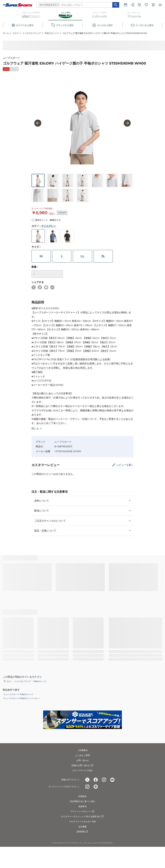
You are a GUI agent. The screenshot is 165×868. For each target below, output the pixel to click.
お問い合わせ (82, 760)
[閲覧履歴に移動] (139, 5)
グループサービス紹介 (82, 770)
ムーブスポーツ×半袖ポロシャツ (19, 694)
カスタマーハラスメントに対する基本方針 (82, 817)
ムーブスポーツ (11, 58)
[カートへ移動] (153, 5)
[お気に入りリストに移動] (146, 5)
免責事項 (82, 806)
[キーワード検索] (116, 5)
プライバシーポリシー (82, 812)
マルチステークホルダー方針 (82, 821)
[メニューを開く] (160, 5)
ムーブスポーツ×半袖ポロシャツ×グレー (23, 698)
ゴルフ (16, 33)
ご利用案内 (82, 750)
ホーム (6, 33)
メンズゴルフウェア (32, 33)
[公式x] (87, 780)
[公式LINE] (96, 787)
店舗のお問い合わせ (82, 765)
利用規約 (82, 796)
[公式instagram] (104, 780)
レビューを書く (125, 465)
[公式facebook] (96, 780)
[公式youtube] (112, 780)
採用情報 (82, 832)
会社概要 (82, 827)
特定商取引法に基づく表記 (82, 801)
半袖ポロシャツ (52, 33)
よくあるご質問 (82, 755)
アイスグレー (49, 226)
